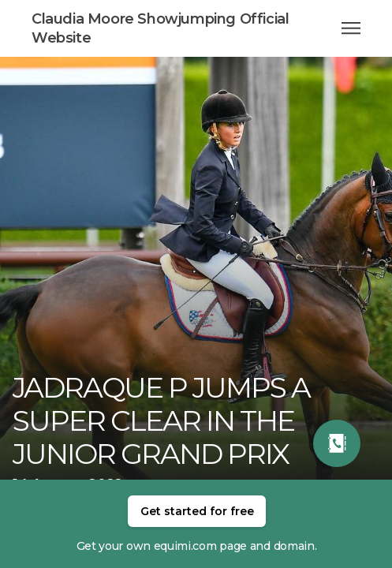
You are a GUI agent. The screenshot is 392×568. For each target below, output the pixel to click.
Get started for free (197, 511)
